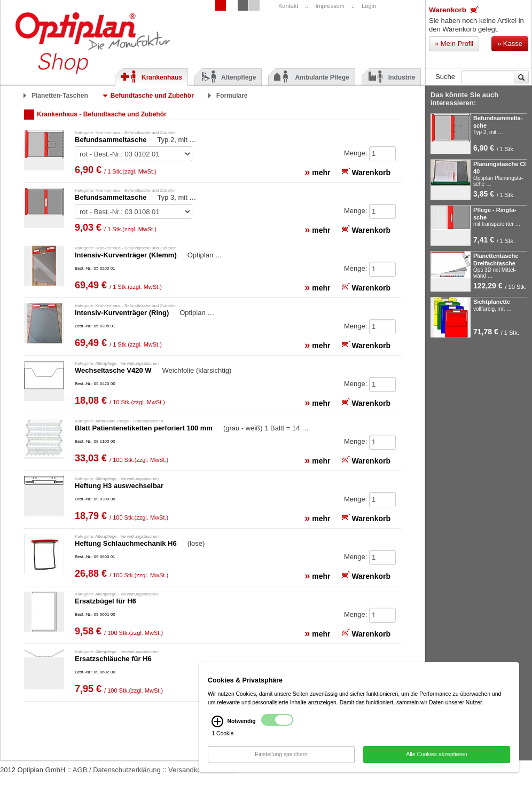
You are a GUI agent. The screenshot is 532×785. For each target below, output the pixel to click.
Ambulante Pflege (311, 77)
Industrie (392, 77)
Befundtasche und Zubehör (152, 96)
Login (369, 6)
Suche (445, 77)
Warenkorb (454, 10)
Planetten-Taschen (60, 96)
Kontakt (288, 6)
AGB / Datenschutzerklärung (117, 770)
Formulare (232, 96)
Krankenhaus (151, 77)
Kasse (510, 44)
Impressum (330, 6)
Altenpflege (228, 77)
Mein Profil (454, 44)
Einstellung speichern (281, 757)
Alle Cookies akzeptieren (436, 757)
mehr (317, 172)
